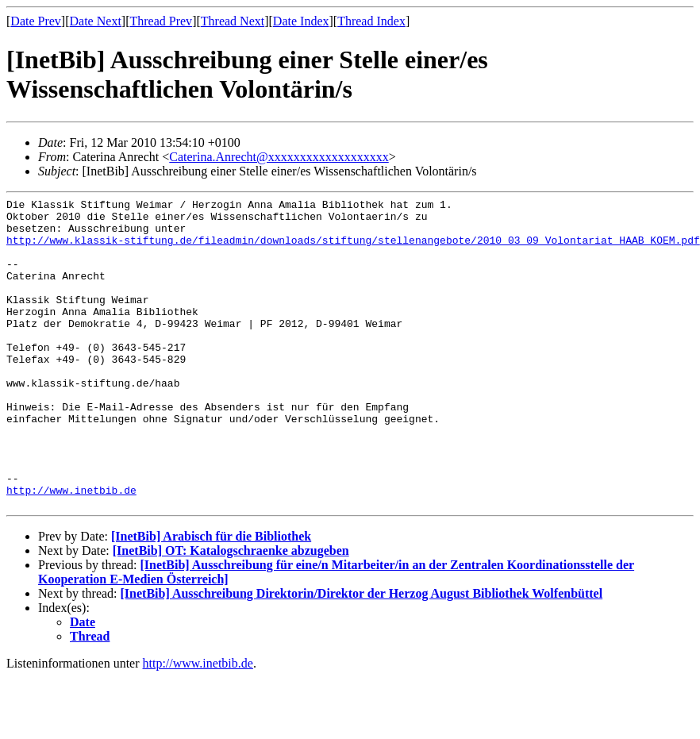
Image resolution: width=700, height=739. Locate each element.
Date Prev (36, 21)
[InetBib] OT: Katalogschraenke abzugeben (231, 612)
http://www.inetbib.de (71, 549)
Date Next (96, 21)
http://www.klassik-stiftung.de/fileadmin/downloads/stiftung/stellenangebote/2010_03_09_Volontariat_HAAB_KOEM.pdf (353, 249)
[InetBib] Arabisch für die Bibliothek (211, 598)
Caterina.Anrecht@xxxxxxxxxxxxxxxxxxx (279, 157)
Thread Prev (161, 21)
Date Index (301, 21)
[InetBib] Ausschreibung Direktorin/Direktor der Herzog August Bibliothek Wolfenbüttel (362, 655)
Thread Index (371, 21)
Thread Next (233, 21)
